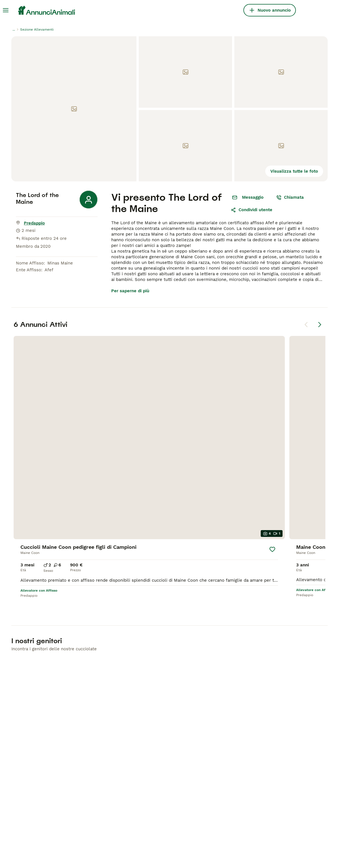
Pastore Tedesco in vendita (40, 719)
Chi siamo (258, 682)
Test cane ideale (266, 743)
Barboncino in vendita (34, 699)
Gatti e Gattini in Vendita (127, 672)
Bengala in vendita (110, 713)
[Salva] (77, 402)
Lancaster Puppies (231, 828)
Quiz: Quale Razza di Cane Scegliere (197, 736)
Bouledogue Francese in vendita (45, 730)
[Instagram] (43, 814)
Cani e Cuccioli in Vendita (37, 676)
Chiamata (290, 197)
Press (254, 713)
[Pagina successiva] (320, 325)
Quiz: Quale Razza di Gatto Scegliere (198, 752)
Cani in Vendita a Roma (194, 692)
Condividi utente (251, 210)
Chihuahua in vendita (34, 689)
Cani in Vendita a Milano (195, 682)
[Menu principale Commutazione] (6, 10)
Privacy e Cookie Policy (91, 849)
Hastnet (89, 828)
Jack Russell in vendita (36, 740)
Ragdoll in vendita (110, 702)
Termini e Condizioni (269, 723)
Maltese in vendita (31, 750)
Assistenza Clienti (267, 702)
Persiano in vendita (111, 733)
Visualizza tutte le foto (294, 171)
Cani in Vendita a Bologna (196, 702)
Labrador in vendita (32, 709)
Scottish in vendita (110, 723)
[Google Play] (35, 778)
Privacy (256, 692)
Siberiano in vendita (111, 743)
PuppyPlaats (116, 828)
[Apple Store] (35, 796)
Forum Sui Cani (185, 713)
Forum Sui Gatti (186, 723)
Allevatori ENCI (264, 733)
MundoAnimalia (150, 828)
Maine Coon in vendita (114, 682)
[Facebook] (27, 814)
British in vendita (108, 692)
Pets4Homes (62, 828)
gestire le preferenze (188, 849)
